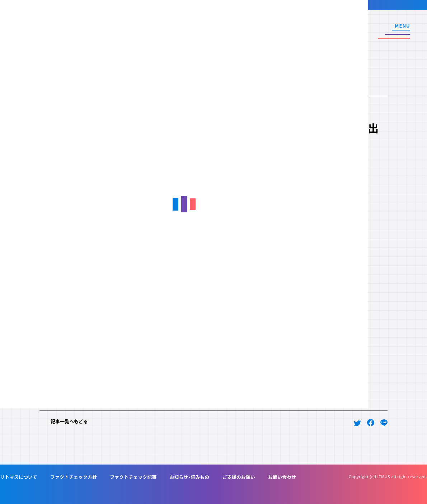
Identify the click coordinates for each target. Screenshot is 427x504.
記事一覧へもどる (69, 421)
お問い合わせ (282, 477)
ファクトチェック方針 (74, 477)
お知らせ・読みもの (190, 477)
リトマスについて (19, 477)
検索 (357, 32)
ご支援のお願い (239, 477)
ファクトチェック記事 (133, 477)
